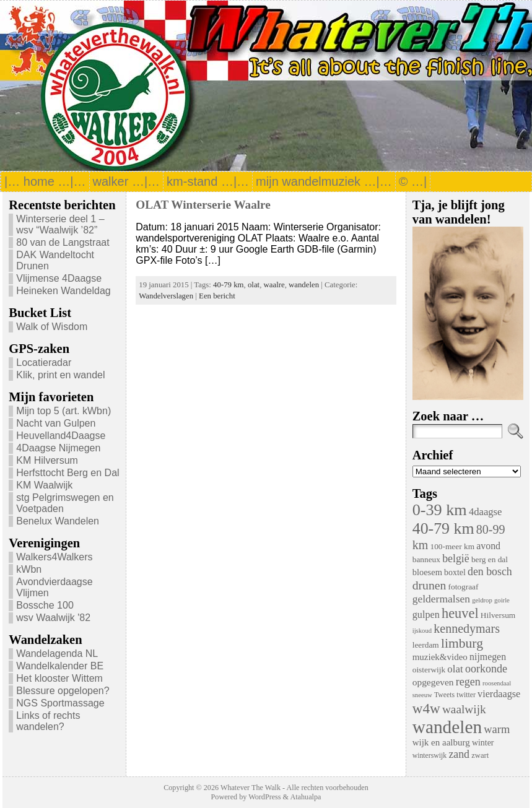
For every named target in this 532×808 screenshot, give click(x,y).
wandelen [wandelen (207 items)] (447, 727)
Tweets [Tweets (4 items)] (444, 695)
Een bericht (217, 296)
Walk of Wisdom (52, 327)
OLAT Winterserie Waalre (203, 205)
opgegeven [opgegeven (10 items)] (433, 682)
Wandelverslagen (166, 296)
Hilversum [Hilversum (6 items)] (498, 615)
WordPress (264, 797)
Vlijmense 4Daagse (59, 278)
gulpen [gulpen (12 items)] (426, 615)
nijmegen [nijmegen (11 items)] (488, 657)
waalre (274, 285)
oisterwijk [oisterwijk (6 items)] (429, 670)
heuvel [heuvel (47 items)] (460, 613)
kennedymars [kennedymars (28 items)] (467, 628)
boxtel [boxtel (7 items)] (455, 572)
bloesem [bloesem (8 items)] (427, 572)
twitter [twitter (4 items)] (466, 695)
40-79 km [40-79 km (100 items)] (443, 528)
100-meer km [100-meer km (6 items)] (452, 546)
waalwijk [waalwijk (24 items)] (464, 709)
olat (254, 285)
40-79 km (228, 285)
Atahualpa (305, 797)
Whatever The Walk (251, 788)
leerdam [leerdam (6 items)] (426, 645)
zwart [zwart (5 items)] (480, 755)
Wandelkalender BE (60, 666)
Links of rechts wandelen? (48, 721)
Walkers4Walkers (54, 557)
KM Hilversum (47, 460)
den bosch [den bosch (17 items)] (490, 571)
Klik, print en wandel (60, 375)
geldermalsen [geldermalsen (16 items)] (441, 599)
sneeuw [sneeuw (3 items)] (422, 695)
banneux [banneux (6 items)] (426, 559)
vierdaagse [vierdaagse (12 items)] (499, 694)
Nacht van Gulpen (56, 423)
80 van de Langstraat (63, 242)
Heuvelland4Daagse (61, 436)
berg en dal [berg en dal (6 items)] (490, 559)
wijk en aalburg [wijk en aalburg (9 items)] (441, 742)
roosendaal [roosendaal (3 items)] (497, 683)
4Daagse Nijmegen (58, 448)
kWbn (29, 569)
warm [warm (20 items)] (497, 729)
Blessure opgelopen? (63, 691)
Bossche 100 (45, 605)
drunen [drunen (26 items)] (430, 585)
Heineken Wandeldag (63, 291)
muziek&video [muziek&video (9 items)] (440, 657)
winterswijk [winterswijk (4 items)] (430, 756)
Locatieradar (44, 363)
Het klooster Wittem (59, 678)
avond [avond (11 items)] (488, 546)
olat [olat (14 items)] (455, 669)
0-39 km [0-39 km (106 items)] (440, 510)
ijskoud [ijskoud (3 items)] (422, 631)
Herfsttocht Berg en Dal (68, 473)
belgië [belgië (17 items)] (456, 558)
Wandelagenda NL (57, 654)
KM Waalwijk (44, 485)
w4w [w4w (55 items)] (426, 708)
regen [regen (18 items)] (468, 682)
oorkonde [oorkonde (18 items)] (486, 669)
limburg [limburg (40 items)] (462, 643)
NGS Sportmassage (60, 703)
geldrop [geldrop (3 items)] (482, 600)
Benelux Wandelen (58, 521)
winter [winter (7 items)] (483, 743)
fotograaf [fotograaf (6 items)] (464, 587)
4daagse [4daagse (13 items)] (486, 512)
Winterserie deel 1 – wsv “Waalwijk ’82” (60, 224)
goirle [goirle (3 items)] (502, 600)
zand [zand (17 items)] (459, 754)
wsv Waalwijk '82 (53, 618)
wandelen (304, 285)
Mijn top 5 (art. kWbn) (63, 411)
